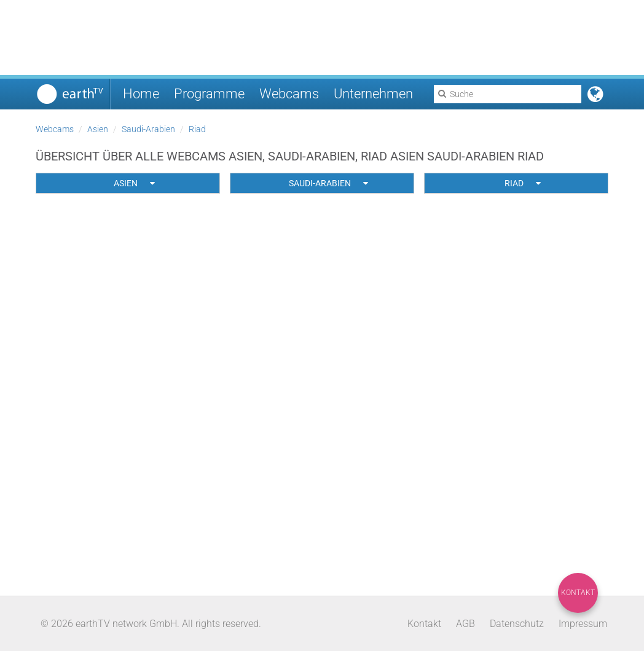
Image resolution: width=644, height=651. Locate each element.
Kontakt (578, 593)
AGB (465, 624)
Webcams (289, 94)
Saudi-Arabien (148, 129)
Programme (209, 94)
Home (141, 94)
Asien (98, 129)
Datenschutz (517, 624)
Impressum (583, 624)
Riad (197, 129)
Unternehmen (373, 94)
